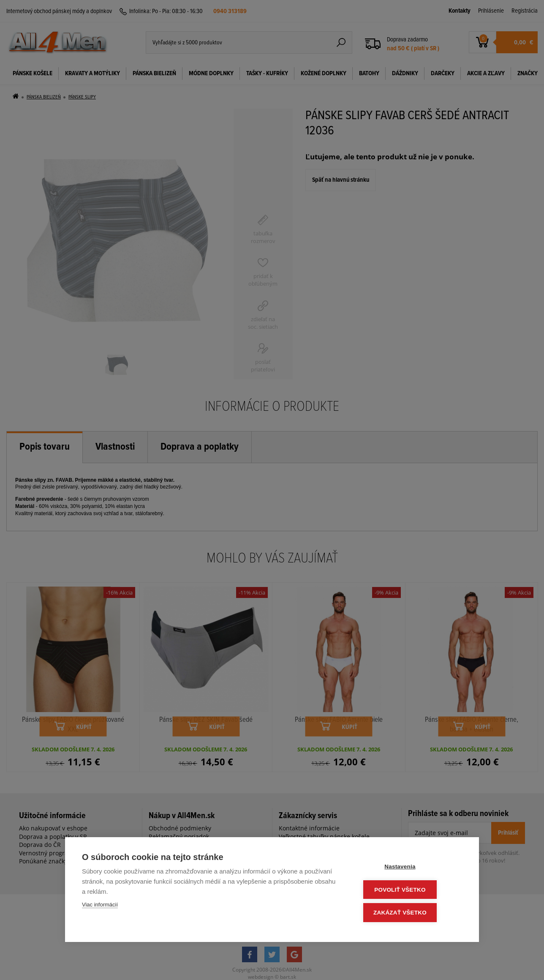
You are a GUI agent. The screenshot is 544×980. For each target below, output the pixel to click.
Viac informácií (100, 907)
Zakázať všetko (411, 913)
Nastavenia (411, 868)
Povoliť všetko (411, 891)
